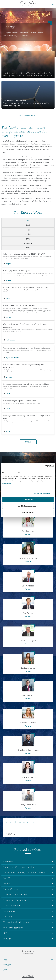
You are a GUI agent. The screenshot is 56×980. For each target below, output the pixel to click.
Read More (9, 484)
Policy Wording (11, 889)
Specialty (8, 917)
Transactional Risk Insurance (18, 922)
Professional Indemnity (15, 900)
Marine (7, 884)
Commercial (9, 862)
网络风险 (7, 939)
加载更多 (28, 442)
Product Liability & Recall (16, 895)
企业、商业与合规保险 (13, 928)
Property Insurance (13, 906)
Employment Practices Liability (19, 867)
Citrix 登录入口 (28, 976)
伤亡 (5, 933)
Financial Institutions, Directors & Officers (24, 873)
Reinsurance (9, 911)
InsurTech (8, 878)
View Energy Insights (26, 115)
